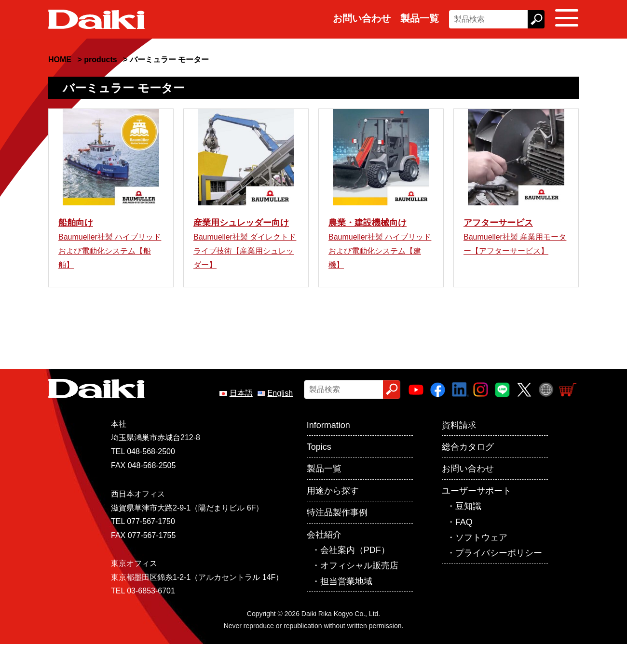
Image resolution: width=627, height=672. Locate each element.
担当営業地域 (346, 609)
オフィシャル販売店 (359, 593)
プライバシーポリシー (499, 581)
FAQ (464, 550)
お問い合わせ (362, 18)
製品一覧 (420, 18)
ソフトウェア (481, 565)
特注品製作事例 (337, 540)
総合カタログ (468, 475)
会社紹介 (324, 563)
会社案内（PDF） (355, 578)
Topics (319, 475)
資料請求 (459, 453)
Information (328, 453)
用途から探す (333, 519)
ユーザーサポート (477, 519)
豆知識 (468, 534)
